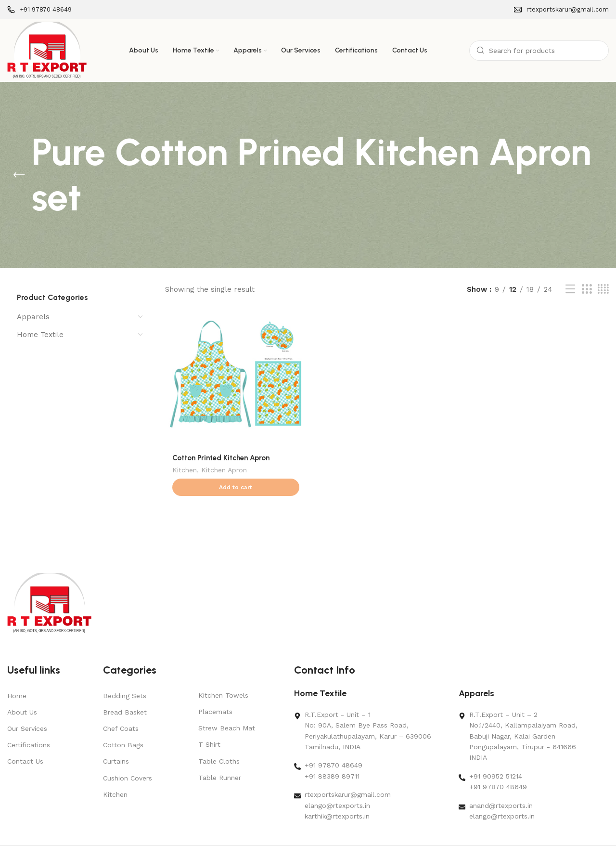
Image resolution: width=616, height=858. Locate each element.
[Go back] (19, 175)
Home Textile (40, 335)
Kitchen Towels (223, 676)
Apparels (33, 317)
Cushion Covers (128, 759)
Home (17, 677)
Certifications (29, 726)
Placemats (215, 693)
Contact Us (25, 742)
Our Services (27, 710)
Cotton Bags (123, 726)
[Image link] (49, 584)
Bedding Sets (125, 677)
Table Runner (220, 759)
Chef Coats (121, 710)
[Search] (539, 51)
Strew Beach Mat (227, 709)
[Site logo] (47, 50)
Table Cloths (219, 742)
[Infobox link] (39, 10)
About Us (22, 693)
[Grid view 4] (603, 289)
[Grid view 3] (587, 289)
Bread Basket (125, 693)
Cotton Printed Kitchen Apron (221, 458)
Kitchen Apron (224, 471)
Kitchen (185, 471)
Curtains (116, 742)
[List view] (570, 289)
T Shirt (209, 726)
